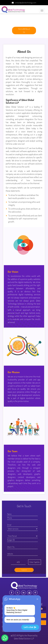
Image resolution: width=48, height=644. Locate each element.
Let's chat (30, 627)
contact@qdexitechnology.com (25, 3)
